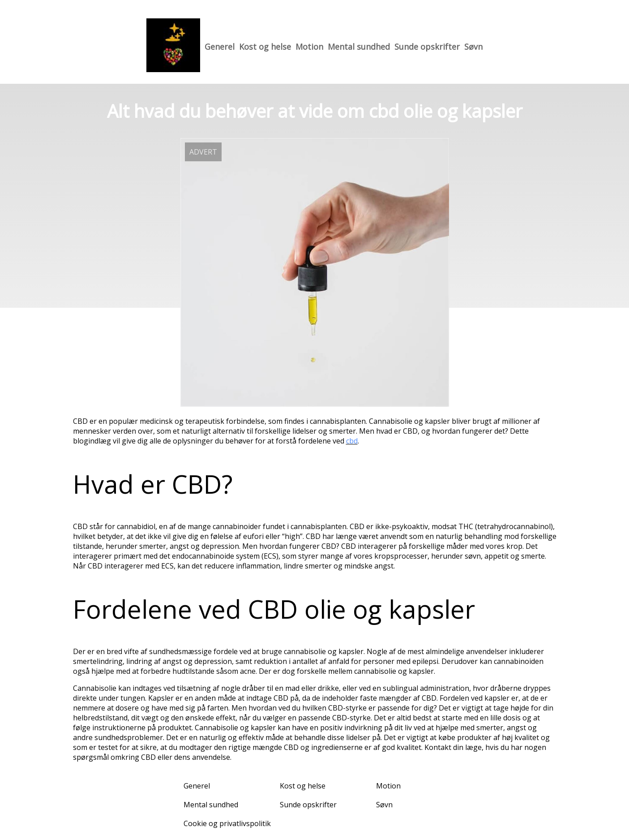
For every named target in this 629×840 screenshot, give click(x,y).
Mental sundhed (359, 47)
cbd (352, 441)
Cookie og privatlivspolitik (227, 823)
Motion (309, 47)
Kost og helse (265, 47)
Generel (220, 47)
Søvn (473, 47)
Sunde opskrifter (427, 47)
